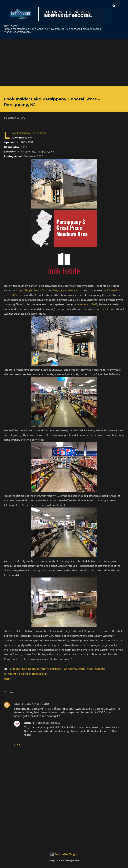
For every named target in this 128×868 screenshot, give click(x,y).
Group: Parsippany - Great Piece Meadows (41, 669)
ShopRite (12, 295)
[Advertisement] (64, 62)
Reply (17, 745)
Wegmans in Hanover (65, 290)
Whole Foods (115, 290)
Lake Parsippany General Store (78, 669)
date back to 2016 (87, 304)
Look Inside (99, 669)
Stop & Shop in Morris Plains (32, 290)
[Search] (114, 6)
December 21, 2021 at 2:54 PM (35, 704)
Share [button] (7, 679)
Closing (16, 669)
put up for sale (101, 309)
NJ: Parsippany (11, 674)
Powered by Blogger (64, 854)
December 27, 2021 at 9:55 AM (47, 723)
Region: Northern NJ (28, 674)
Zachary (27, 723)
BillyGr (17, 704)
